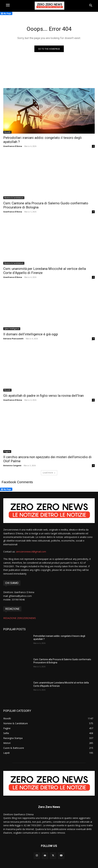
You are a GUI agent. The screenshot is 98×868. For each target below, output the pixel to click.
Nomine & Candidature (14, 198)
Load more (49, 473)
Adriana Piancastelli (13, 339)
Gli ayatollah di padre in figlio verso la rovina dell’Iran (43, 396)
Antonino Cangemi (12, 465)
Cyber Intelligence (12, 329)
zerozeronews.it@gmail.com (31, 552)
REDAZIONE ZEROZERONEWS (20, 618)
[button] (91, 6)
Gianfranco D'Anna (13, 146)
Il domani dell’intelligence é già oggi (31, 334)
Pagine (7, 451)
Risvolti (7, 132)
